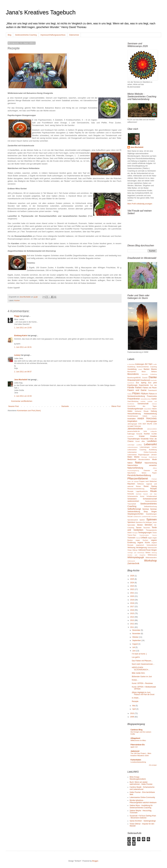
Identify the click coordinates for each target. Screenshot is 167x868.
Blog (10, 35)
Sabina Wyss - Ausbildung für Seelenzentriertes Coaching (141, 806)
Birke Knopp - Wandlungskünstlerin (138, 778)
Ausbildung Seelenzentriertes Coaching (142, 367)
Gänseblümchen (146, 399)
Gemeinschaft (143, 404)
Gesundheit (148, 409)
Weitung (154, 553)
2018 (132, 603)
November (137, 634)
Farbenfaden (136, 760)
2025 (132, 579)
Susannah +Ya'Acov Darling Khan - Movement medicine (143, 817)
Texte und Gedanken (142, 529)
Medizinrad (132, 459)
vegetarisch (140, 545)
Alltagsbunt (135, 738)
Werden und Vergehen (136, 555)
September (137, 640)
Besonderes (133, 374)
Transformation (144, 535)
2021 (132, 593)
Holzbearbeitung (150, 414)
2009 (132, 717)
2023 (132, 586)
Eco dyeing (141, 383)
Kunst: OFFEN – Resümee (142, 683)
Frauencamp (152, 396)
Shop (146, 512)
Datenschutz (74, 35)
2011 (132, 627)
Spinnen (152, 519)
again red (134, 747)
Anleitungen (140, 364)
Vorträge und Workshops (136, 553)
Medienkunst (153, 457)
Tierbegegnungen (145, 533)
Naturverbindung (135, 468)
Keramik (139, 434)
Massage (144, 457)
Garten (154, 399)
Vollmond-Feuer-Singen (148, 550)
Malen (130, 457)
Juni (134, 651)
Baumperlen (132, 372)
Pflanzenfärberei (138, 478)
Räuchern (131, 484)
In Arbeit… (136, 698)
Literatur (154, 455)
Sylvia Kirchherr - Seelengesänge (143, 821)
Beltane (154, 372)
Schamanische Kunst (136, 496)
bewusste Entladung (149, 374)
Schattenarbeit (152, 496)
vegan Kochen (142, 540)
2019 (132, 600)
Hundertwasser (133, 416)
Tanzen (139, 528)
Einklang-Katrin (21, 336)
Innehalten (132, 419)
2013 (132, 620)
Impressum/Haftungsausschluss (53, 35)
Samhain (139, 494)
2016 (132, 610)
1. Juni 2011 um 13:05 (23, 328)
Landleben (152, 441)
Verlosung (131, 548)
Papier (154, 473)
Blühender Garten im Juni (142, 677)
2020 (132, 596)
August (135, 644)
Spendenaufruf (133, 520)
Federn (130, 394)
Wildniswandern (151, 558)
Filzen (136, 393)
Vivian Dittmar (133, 550)
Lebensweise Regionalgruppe (138, 455)
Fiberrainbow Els (138, 745)
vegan (150, 538)
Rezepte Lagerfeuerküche (138, 491)
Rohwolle (131, 494)
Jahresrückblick (152, 429)
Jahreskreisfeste (135, 429)
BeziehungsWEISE (134, 378)
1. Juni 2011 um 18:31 (23, 347)
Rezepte (153, 489)
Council (145, 378)
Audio (155, 364)
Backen (147, 369)
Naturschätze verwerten (142, 465)
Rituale (153, 491)
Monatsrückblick (144, 459)
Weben (148, 553)
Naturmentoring (151, 463)
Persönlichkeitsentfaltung (139, 475)
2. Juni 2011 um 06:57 (23, 372)
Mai (134, 706)
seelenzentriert (133, 501)
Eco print (152, 383)
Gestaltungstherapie (135, 409)
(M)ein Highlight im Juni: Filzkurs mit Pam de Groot (143, 693)
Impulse (154, 416)
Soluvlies (154, 516)
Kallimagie (131, 434)
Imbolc (145, 416)
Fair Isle (153, 385)
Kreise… (135, 680)
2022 (132, 589)
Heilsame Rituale (142, 411)
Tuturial (138, 538)
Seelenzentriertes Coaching (26, 35)
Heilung (154, 411)
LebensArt (150, 444)
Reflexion (141, 484)
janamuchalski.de (134, 431)
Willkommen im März (138, 740)
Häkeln (154, 409)
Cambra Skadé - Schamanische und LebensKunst (142, 788)
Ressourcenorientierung (136, 489)
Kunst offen (140, 441)
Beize (144, 372)
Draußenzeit (145, 380)
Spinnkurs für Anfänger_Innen (146, 522)
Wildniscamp (152, 555)
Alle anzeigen (153, 765)
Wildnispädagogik (136, 557)
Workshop (150, 561)
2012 (132, 624)
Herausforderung (134, 414)
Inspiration (132, 421)
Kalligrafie (154, 431)
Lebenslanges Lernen (148, 447)
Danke (153, 377)
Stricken (148, 525)
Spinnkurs (131, 522)
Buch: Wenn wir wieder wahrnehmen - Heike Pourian (141, 783)
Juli (134, 647)
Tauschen (147, 528)
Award (140, 369)
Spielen (142, 520)
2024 (132, 583)
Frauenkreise (134, 399)
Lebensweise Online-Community (142, 452)
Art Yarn (149, 364)
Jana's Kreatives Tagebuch (41, 12)
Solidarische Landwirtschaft (142, 516)
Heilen (130, 411)
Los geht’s (136, 657)
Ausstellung (132, 369)
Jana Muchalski (21, 380)
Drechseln (154, 380)
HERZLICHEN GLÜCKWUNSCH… (141, 669)
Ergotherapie (133, 385)
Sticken (140, 525)
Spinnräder (131, 525)
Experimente (144, 385)
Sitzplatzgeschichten (135, 514)
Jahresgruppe (151, 421)
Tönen (154, 533)
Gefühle (143, 401)
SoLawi (130, 516)
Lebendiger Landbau (135, 445)
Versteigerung (141, 548)
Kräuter (142, 436)
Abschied (132, 364)
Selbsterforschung (150, 506)
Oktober (136, 637)
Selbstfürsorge (134, 509)
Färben (138, 388)
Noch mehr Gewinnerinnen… (143, 664)
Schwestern (132, 499)
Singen (154, 512)
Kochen (17, 300)
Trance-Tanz (132, 535)
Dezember (137, 630)
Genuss (154, 404)
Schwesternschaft (150, 499)
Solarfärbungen (151, 514)
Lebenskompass (133, 447)
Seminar (146, 509)
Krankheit (130, 436)
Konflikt (154, 434)
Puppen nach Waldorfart (148, 481)
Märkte (137, 457)
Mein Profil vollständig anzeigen (140, 204)
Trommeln (131, 538)
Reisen (138, 486)
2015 (132, 613)
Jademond (135, 751)
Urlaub (144, 538)
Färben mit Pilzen (150, 388)
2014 (132, 617)
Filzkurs (144, 394)
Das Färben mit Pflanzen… (142, 661)
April (134, 709)
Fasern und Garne (137, 390)
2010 (132, 713)
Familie (131, 388)
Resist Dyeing (150, 486)
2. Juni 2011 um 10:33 (23, 396)
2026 (132, 576)
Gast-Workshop (133, 401)
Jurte (145, 431)
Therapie (135, 533)
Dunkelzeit (131, 383)
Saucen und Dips (150, 494)
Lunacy (17, 355)
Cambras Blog (136, 730)
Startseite (65, 406)
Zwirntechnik (133, 563)
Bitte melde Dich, (139, 673)
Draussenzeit (134, 380)
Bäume (154, 369)
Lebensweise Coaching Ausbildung (142, 450)
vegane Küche (144, 543)
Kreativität (145, 439)
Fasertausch (152, 390)
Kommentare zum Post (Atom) (29, 411)
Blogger (95, 861)
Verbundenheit (152, 545)
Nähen (130, 463)
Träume (154, 535)
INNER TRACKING (147, 419)
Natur (139, 462)
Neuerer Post (14, 406)
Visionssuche (152, 548)
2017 (132, 607)
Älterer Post (116, 406)
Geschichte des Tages (142, 406)
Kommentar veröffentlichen (22, 401)
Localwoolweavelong (138, 762)
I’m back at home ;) (139, 654)
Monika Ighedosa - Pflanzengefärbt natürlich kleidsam (143, 801)
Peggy (17, 316)
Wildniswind (131, 561)
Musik (154, 459)
